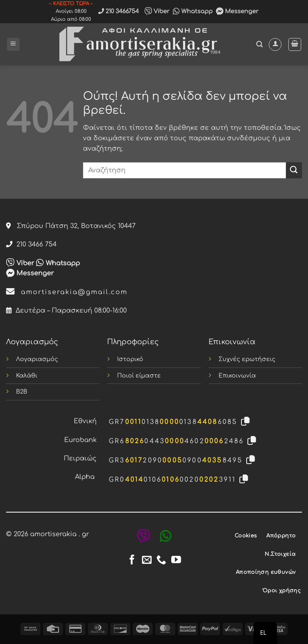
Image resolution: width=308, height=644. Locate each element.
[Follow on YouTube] (176, 560)
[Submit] (294, 170)
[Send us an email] (147, 560)
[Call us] (161, 560)
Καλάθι (27, 375)
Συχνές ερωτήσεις (247, 359)
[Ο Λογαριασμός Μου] (275, 44)
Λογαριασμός (37, 359)
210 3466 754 (31, 244)
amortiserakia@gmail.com (67, 292)
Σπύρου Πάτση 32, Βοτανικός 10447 (71, 226)
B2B (22, 392)
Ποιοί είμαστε (139, 375)
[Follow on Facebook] (132, 560)
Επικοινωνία (237, 375)
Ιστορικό (130, 359)
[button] (13, 44)
